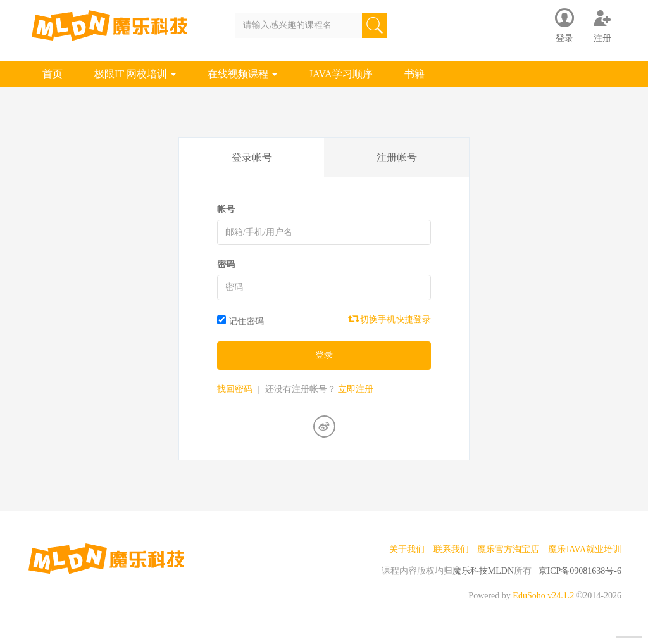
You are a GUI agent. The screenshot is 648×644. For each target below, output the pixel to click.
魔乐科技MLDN (483, 571)
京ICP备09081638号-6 (580, 571)
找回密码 (235, 389)
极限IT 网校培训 (135, 74)
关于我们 (407, 549)
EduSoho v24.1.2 (543, 596)
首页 (53, 74)
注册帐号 (397, 157)
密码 (226, 264)
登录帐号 (252, 157)
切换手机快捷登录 (390, 319)
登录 (324, 355)
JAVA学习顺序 (341, 74)
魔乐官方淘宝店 (508, 549)
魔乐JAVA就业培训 (585, 549)
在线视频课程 (242, 74)
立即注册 (356, 389)
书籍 (414, 74)
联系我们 (451, 549)
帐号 (226, 209)
